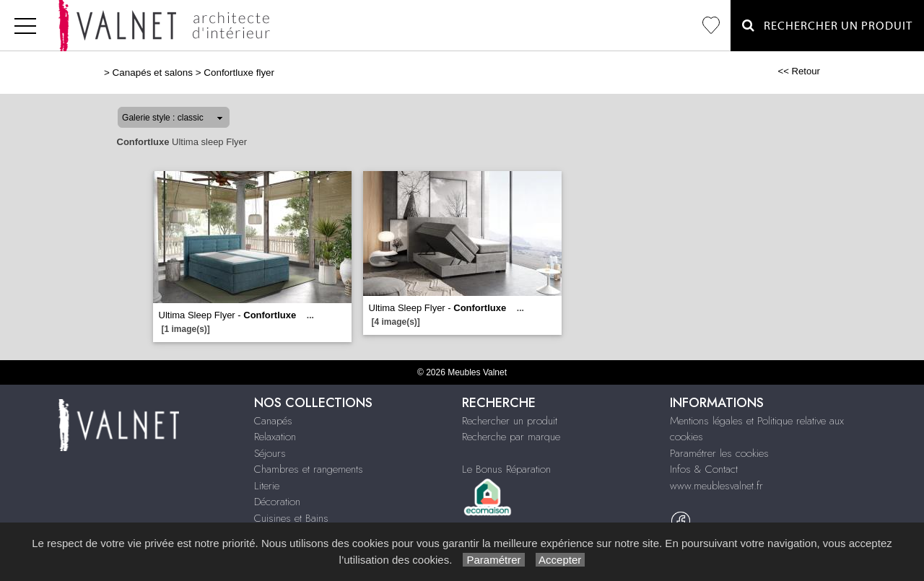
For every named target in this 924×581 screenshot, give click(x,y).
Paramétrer (493, 560)
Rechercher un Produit (827, 26)
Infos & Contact (704, 469)
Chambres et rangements (309, 469)
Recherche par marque (511, 437)
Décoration (277, 502)
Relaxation (275, 437)
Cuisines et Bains (291, 518)
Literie (267, 486)
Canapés (273, 421)
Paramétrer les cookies (719, 453)
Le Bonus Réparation (506, 469)
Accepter (561, 560)
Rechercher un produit (510, 421)
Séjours (270, 453)
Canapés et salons (153, 73)
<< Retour (799, 71)
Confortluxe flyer (239, 73)
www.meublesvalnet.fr (716, 486)
